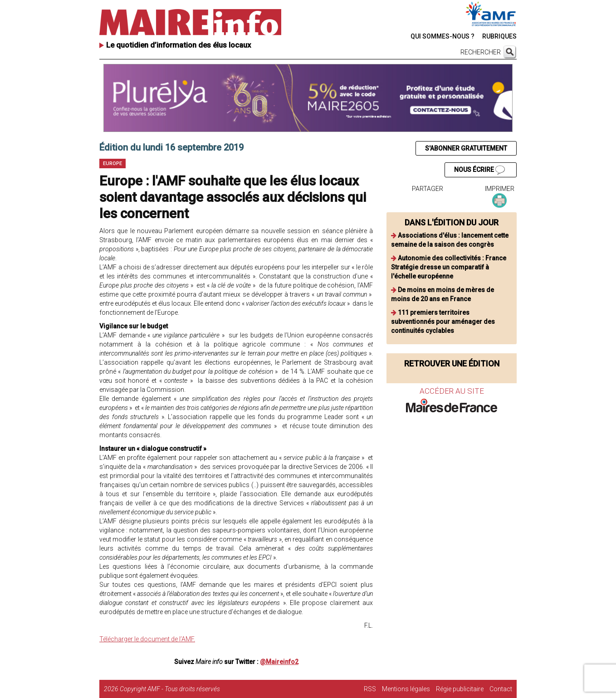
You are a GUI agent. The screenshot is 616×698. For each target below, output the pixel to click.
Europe (112, 164)
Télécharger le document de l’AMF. (147, 639)
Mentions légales (406, 689)
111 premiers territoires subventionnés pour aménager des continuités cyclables (443, 322)
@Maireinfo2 (279, 662)
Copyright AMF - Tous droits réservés (170, 689)
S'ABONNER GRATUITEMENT (466, 148)
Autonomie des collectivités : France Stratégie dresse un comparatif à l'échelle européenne (449, 267)
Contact (501, 689)
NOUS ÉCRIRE (479, 170)
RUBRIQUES (499, 36)
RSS (370, 689)
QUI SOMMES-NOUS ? (442, 36)
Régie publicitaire (460, 689)
